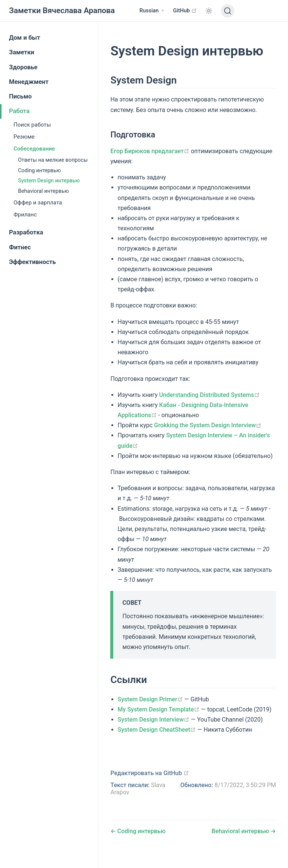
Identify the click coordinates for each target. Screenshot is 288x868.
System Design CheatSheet (157, 730)
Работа (19, 111)
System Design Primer (150, 699)
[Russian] (152, 11)
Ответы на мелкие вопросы (53, 160)
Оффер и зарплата (38, 203)
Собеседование (34, 149)
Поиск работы (32, 125)
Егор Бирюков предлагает (150, 151)
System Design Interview (154, 720)
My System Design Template (159, 709)
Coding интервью (39, 170)
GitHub (185, 10)
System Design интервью (49, 180)
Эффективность (32, 262)
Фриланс (25, 215)
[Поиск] (228, 11)
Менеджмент (29, 82)
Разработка (26, 232)
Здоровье (23, 67)
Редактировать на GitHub (150, 773)
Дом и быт (25, 38)
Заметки (22, 52)
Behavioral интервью (43, 191)
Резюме (24, 137)
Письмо (20, 96)
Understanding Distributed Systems (209, 395)
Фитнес (20, 247)
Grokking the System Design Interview (208, 425)
